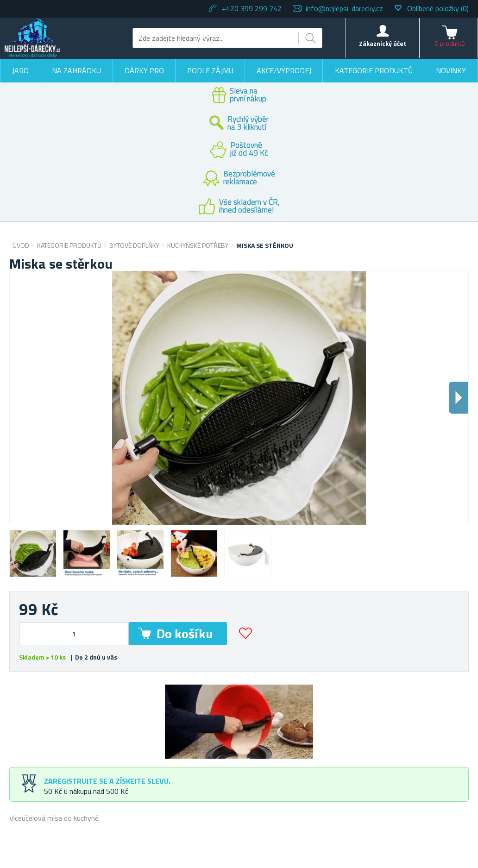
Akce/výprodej (284, 70)
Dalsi (459, 398)
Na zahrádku (76, 70)
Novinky (451, 70)
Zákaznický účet (383, 43)
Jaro (20, 70)
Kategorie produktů (374, 70)
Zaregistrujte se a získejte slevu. (107, 781)
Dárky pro (144, 70)
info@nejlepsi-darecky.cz (344, 8)
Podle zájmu (210, 70)
